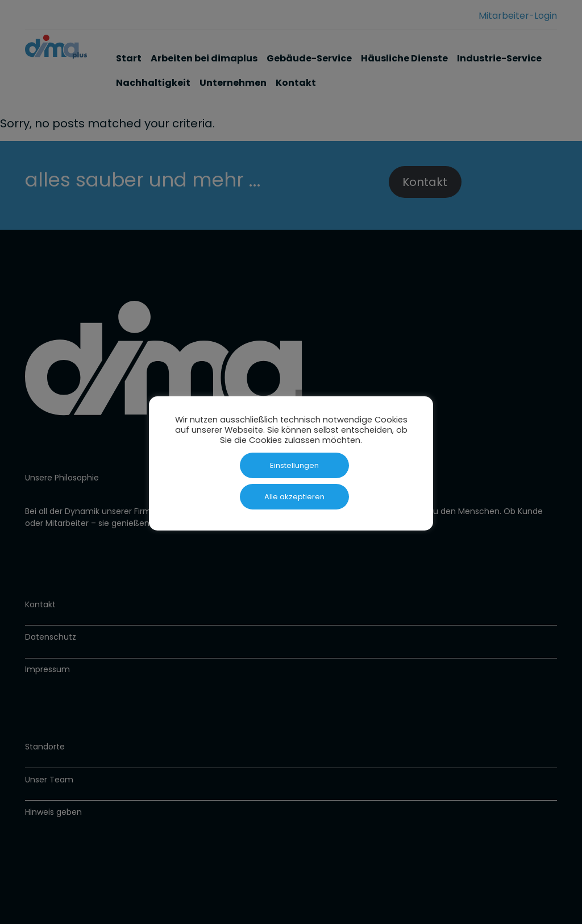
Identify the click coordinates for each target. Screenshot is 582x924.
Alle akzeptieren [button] (294, 497)
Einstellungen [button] (294, 465)
